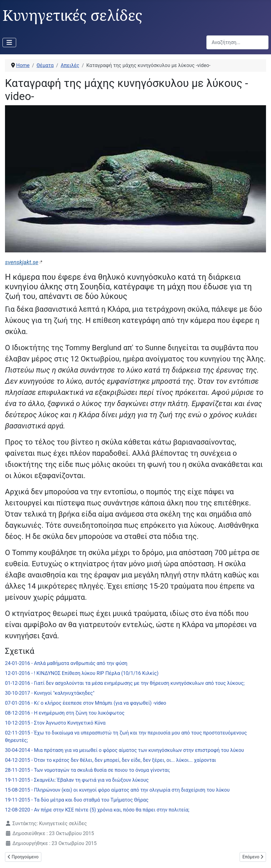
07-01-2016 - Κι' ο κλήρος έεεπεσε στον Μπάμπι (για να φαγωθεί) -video (86, 703)
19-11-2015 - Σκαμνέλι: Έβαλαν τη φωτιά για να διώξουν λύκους (77, 780)
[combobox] (237, 42)
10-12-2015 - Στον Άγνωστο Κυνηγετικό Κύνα (55, 723)
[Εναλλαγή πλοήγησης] (9, 43)
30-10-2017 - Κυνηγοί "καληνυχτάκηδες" (50, 693)
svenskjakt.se (22, 262)
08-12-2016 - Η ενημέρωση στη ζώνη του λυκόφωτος (65, 713)
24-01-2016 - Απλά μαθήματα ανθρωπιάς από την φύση (66, 663)
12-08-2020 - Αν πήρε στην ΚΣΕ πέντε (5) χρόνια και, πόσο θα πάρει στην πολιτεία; (97, 810)
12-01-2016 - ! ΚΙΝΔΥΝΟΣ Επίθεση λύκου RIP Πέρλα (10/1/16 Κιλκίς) (82, 673)
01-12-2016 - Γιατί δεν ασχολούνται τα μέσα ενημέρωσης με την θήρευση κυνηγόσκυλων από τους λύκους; (125, 683)
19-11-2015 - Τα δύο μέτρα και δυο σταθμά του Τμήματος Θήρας (77, 800)
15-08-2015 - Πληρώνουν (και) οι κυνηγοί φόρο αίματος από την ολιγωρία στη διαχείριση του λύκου (117, 790)
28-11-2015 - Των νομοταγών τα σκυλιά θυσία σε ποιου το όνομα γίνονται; (87, 770)
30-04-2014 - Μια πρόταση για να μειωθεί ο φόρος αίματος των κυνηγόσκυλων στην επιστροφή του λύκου (124, 750)
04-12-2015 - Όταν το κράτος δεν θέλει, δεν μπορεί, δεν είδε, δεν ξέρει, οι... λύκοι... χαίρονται (110, 760)
